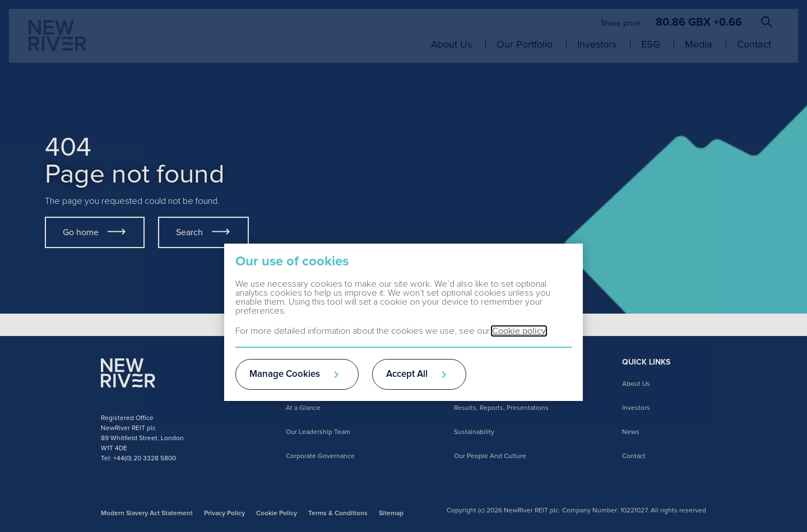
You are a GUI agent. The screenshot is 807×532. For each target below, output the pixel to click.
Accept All (407, 374)
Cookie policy (519, 331)
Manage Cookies (285, 374)
